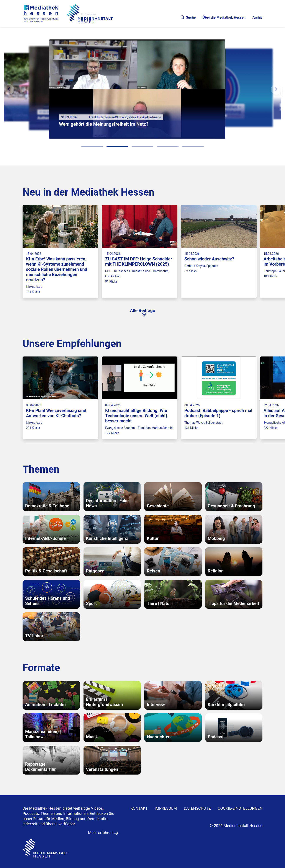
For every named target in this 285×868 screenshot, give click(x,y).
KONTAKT (139, 808)
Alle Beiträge (142, 311)
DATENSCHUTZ (197, 808)
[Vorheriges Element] (9, 89)
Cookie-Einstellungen (240, 808)
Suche (188, 17)
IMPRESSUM (166, 808)
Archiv (257, 17)
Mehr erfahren (100, 833)
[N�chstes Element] (276, 89)
